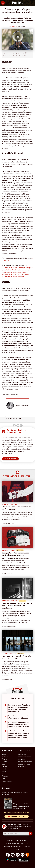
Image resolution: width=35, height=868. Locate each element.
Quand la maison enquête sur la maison (14, 272)
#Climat (4, 792)
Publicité (27, 846)
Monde (4, 769)
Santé (4, 779)
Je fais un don (22, 754)
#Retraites (25, 792)
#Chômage (5, 795)
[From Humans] (27, 855)
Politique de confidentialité (13, 846)
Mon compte (22, 766)
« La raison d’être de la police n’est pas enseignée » (17, 268)
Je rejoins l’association (25, 762)
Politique (5, 757)
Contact (10, 840)
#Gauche (17, 792)
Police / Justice (7, 781)
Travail (4, 771)
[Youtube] (18, 855)
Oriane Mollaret (13, 26)
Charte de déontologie (12, 843)
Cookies (17, 849)
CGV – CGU (25, 843)
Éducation (5, 776)
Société (4, 762)
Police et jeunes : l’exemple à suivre (13, 277)
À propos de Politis (24, 764)
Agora (4, 754)
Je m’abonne (21, 759)
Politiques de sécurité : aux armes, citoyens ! (16, 274)
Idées (4, 764)
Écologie (5, 759)
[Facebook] (8, 855)
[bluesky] (13, 855)
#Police (11, 792)
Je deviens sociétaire (24, 757)
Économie (5, 774)
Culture (4, 766)
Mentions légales (21, 840)
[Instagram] (23, 855)
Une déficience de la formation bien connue (16, 270)
